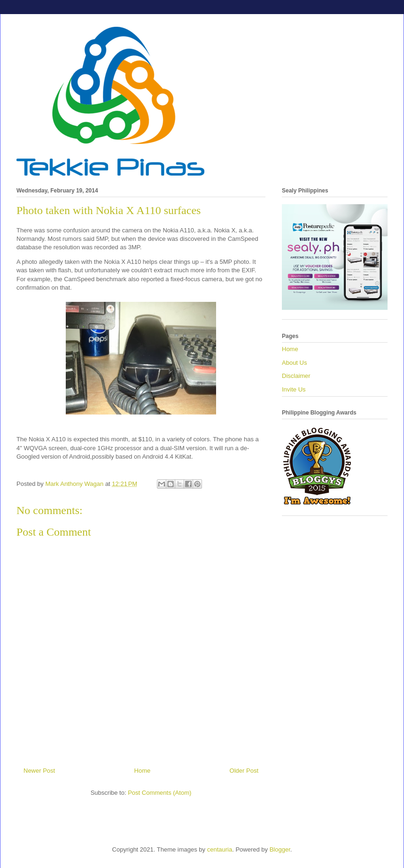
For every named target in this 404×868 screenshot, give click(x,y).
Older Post (244, 771)
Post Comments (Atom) (159, 793)
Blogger (280, 849)
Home (143, 771)
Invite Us (294, 389)
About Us (294, 363)
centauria (220, 849)
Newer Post (39, 771)
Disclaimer (296, 376)
